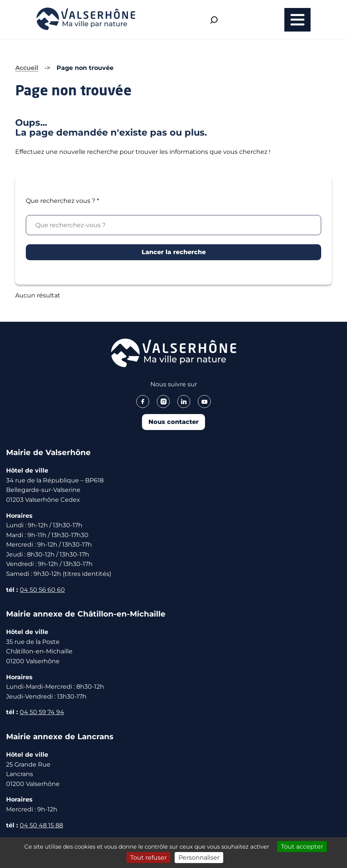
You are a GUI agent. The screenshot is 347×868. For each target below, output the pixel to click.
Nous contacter (173, 422)
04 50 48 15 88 (41, 825)
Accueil (27, 68)
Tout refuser (148, 858)
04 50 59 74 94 (42, 712)
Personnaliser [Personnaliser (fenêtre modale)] (199, 858)
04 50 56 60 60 (42, 590)
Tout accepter (302, 847)
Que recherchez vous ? (62, 201)
